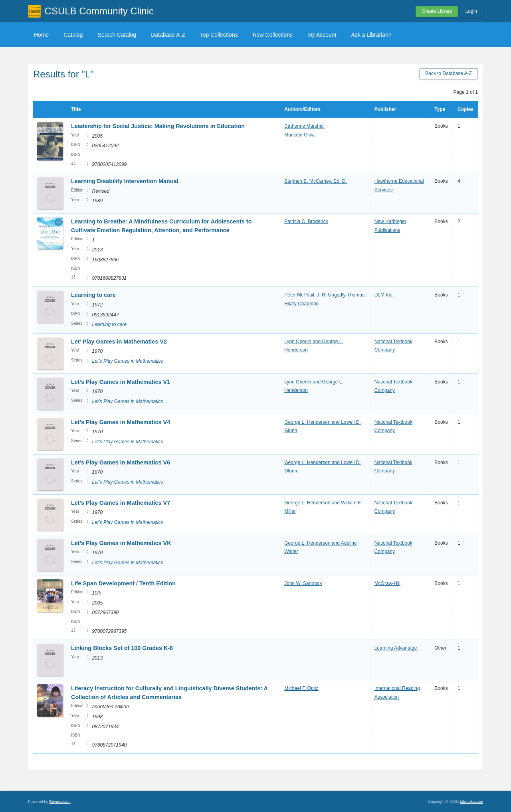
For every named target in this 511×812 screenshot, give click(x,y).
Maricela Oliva (299, 135)
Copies (465, 109)
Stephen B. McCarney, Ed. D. (316, 181)
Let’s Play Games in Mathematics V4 (121, 422)
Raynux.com (60, 801)
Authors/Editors (302, 109)
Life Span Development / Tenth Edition (124, 583)
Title (76, 109)
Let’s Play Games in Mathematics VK (121, 543)
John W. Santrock (303, 583)
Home (41, 35)
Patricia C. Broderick (306, 221)
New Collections (273, 35)
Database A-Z (168, 35)
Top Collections (219, 35)
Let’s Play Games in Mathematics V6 (121, 462)
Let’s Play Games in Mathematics (127, 361)
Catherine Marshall (304, 126)
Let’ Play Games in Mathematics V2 (119, 342)
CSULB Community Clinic (99, 11)
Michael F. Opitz (301, 688)
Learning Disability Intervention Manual (126, 181)
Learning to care (93, 295)
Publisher (385, 109)
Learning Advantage (396, 648)
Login (471, 11)
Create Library (437, 11)
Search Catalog (117, 35)
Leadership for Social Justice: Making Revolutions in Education (158, 126)
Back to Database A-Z (449, 73)
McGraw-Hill (387, 583)
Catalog (73, 35)
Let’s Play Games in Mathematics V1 (121, 382)
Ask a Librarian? (371, 35)
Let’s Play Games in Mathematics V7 (121, 503)
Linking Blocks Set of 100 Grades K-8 (122, 648)
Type (440, 109)
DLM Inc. (384, 295)
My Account (322, 35)
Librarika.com (471, 801)
